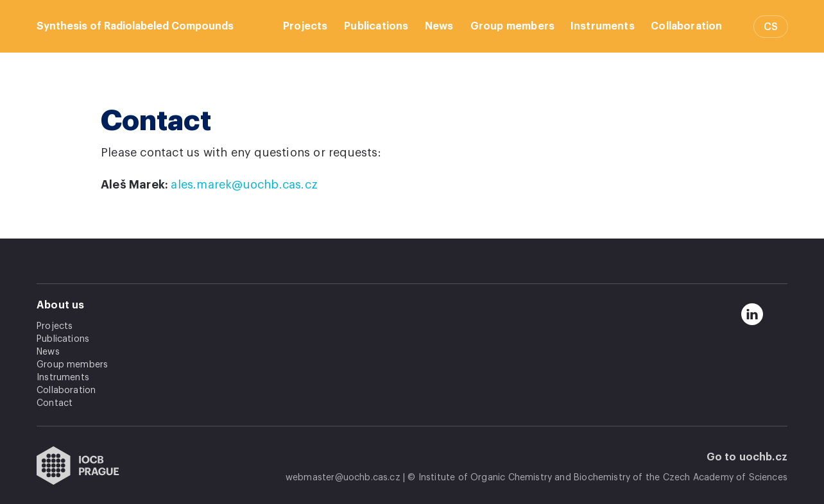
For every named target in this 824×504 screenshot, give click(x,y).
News (439, 26)
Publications (376, 26)
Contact (55, 403)
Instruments (603, 26)
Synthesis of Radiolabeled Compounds (135, 26)
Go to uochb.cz (747, 457)
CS (771, 27)
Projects (305, 26)
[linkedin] (752, 314)
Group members (512, 26)
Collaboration (686, 26)
